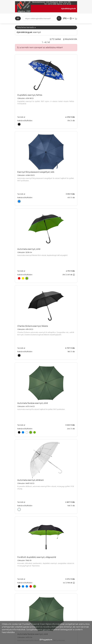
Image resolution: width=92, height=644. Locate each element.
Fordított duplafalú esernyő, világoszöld (37, 557)
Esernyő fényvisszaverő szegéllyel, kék (36, 172)
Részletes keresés (26, 27)
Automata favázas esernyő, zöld (33, 403)
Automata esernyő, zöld (29, 249)
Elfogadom (46, 640)
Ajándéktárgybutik (68, 9)
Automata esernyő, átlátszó (30, 480)
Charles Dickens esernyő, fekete (33, 326)
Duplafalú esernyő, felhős (30, 95)
